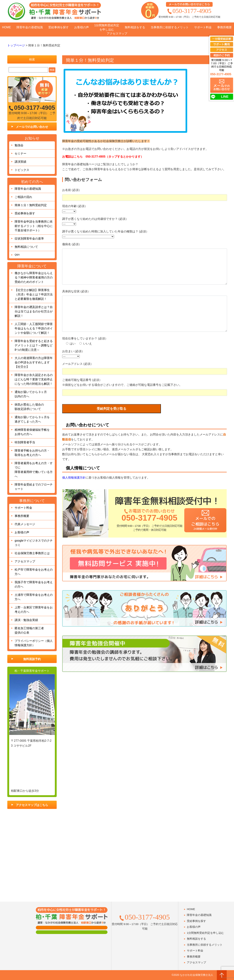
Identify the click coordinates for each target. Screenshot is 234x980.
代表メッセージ (25, 524)
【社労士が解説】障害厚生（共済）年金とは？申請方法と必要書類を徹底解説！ (34, 294)
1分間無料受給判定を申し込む (107, 27)
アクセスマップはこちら (32, 805)
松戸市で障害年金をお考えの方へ (34, 572)
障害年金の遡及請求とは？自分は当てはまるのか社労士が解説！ (34, 311)
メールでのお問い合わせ (32, 127)
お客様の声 (82, 27)
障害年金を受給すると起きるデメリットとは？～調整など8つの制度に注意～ (34, 345)
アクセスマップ (117, 34)
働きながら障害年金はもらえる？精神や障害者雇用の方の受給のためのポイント (34, 277)
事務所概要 (224, 27)
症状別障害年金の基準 (29, 239)
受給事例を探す (58, 27)
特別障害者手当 (25, 442)
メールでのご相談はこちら (205, 538)
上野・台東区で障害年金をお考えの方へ (34, 610)
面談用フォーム (72, 928)
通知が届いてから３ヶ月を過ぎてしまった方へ (32, 419)
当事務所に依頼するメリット (170, 27)
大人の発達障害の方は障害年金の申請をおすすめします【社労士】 (34, 362)
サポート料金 (203, 27)
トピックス (22, 170)
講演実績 (20, 162)
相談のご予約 (222, 55)
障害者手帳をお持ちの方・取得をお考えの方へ (32, 453)
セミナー (20, 153)
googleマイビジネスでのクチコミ (34, 543)
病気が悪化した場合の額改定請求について (29, 407)
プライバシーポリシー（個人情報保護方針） (34, 643)
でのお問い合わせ (222, 87)
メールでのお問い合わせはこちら (189, 4)
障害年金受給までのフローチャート (34, 487)
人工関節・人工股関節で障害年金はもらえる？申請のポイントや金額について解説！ (34, 328)
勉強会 (19, 145)
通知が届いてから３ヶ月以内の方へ (31, 394)
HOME (7, 27)
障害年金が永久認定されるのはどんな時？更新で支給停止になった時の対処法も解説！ (34, 379)
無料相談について (26, 247)
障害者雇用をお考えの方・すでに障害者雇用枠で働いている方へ (34, 470)
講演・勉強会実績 (26, 620)
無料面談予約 (32, 659)
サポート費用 (222, 44)
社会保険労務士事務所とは (32, 553)
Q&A (17, 255)
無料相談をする (135, 27)
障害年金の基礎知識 (30, 27)
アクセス (222, 50)
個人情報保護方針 (74, 492)
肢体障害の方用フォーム (72, 932)
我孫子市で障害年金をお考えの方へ (34, 584)
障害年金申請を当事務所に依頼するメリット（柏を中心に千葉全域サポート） (34, 226)
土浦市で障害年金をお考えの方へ (34, 597)
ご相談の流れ (23, 197)
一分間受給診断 (222, 39)
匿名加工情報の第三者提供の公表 (29, 630)
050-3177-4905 (192, 11)
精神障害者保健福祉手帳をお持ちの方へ (32, 432)
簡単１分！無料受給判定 (31, 205)
